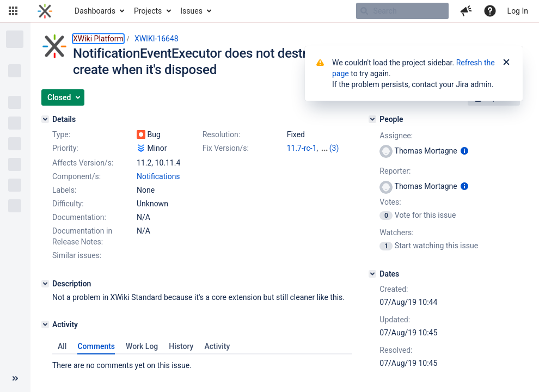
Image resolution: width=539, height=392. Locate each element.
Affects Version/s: (83, 163)
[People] (372, 119)
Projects (148, 11)
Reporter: (395, 171)
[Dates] (372, 274)
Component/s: (76, 176)
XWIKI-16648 (157, 39)
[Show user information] (464, 151)
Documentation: (79, 217)
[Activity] (45, 324)
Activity (217, 346)
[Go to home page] (45, 11)
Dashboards (95, 11)
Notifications (158, 176)
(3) (334, 148)
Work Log (142, 346)
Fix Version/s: (226, 148)
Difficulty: (68, 204)
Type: (61, 134)
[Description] (45, 284)
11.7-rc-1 (302, 148)
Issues (191, 11)
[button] (13, 11)
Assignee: (396, 136)
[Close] (506, 63)
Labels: (64, 190)
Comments (96, 346)
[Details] (45, 119)
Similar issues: (77, 255)
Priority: (65, 148)
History (181, 346)
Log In (518, 11)
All (62, 346)
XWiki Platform (98, 39)
